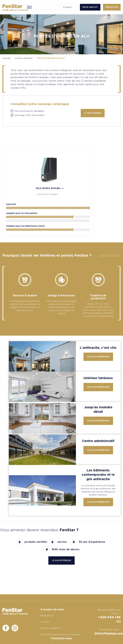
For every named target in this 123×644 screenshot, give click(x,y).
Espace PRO (112, 7)
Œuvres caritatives (51, 628)
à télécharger (93, 113)
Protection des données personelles (60, 634)
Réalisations (47, 616)
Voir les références (98, 368)
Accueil (6, 58)
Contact (45, 622)
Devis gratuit (90, 7)
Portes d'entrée (24, 58)
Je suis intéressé (61, 572)
